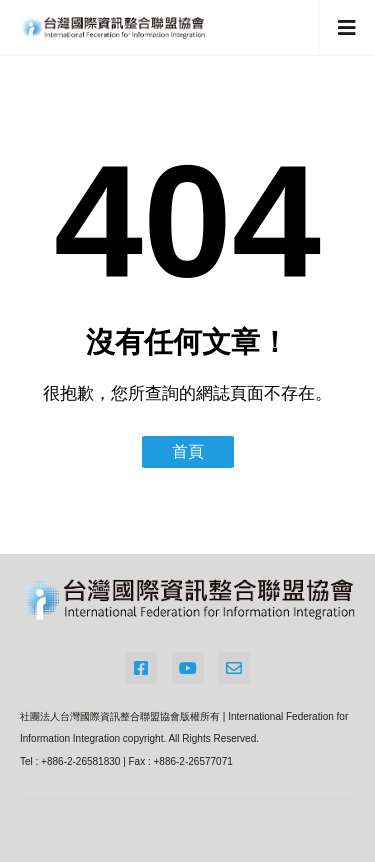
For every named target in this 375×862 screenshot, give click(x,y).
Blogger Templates (288, 825)
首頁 (188, 451)
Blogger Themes (168, 824)
